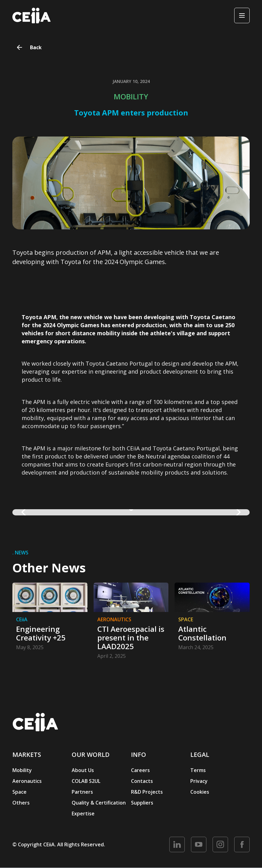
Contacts (142, 781)
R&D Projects (147, 792)
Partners (82, 792)
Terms (198, 770)
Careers (140, 770)
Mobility (22, 770)
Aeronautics (27, 781)
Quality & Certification (99, 803)
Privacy (199, 781)
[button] (25, 512)
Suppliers (142, 803)
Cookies (200, 792)
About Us (83, 770)
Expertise (83, 814)
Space (19, 792)
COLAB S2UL (86, 781)
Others (21, 803)
